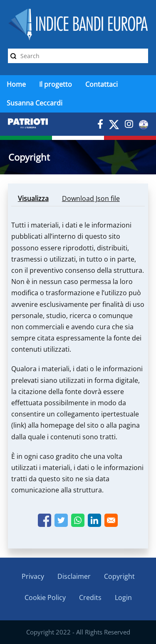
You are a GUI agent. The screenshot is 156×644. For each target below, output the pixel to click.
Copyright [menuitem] (119, 576)
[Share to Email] (111, 520)
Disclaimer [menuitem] (74, 576)
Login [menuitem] (123, 597)
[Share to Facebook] (45, 520)
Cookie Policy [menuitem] (45, 597)
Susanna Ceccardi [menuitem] (35, 103)
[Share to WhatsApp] (78, 520)
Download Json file (91, 198)
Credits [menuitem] (90, 597)
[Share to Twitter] (61, 520)
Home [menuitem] (16, 84)
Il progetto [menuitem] (56, 84)
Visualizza (37, 200)
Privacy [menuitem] (33, 576)
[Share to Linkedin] (94, 520)
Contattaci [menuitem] (102, 84)
